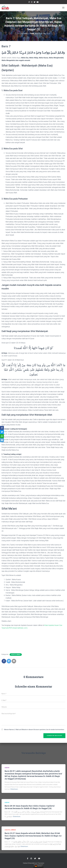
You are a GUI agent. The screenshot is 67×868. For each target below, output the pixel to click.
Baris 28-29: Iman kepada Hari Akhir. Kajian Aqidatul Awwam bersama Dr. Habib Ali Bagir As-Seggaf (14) (30, 807)
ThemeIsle (41, 863)
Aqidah (7, 768)
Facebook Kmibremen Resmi (29, 2)
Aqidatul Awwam (16, 654)
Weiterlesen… (15, 789)
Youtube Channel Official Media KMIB (38, 2)
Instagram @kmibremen (32, 2)
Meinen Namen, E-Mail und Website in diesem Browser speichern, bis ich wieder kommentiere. (34, 730)
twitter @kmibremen (35, 2)
